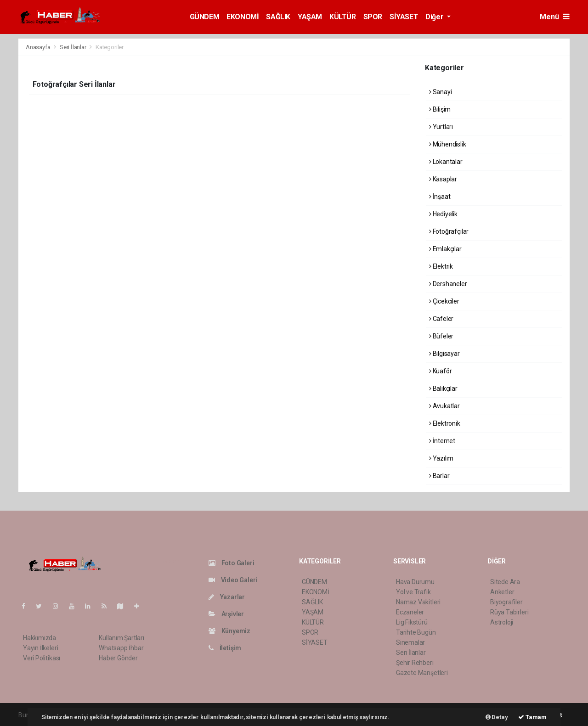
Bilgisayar (444, 354)
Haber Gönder (118, 658)
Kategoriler (110, 47)
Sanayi (440, 92)
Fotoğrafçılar (449, 231)
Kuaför (440, 371)
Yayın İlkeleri (40, 648)
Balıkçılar (443, 388)
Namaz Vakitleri (418, 602)
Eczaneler (410, 612)
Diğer (435, 17)
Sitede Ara (505, 582)
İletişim (225, 648)
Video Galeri (233, 580)
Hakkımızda (40, 638)
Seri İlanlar (73, 47)
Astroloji (502, 622)
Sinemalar (410, 642)
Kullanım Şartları (122, 638)
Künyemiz (229, 631)
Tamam (532, 717)
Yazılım (441, 458)
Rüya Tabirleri (509, 612)
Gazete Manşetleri (422, 673)
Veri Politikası (42, 658)
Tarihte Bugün (416, 632)
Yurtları (441, 127)
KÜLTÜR (343, 17)
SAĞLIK (278, 17)
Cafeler (441, 319)
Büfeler (441, 336)
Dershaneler (448, 284)
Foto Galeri (232, 563)
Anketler (502, 592)
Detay (497, 717)
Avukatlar (444, 406)
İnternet (442, 441)
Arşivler (226, 614)
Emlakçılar (445, 249)
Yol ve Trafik (413, 592)
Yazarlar (227, 597)
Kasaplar (443, 179)
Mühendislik (448, 144)
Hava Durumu (415, 582)
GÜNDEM (205, 17)
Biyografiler (506, 602)
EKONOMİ (243, 17)
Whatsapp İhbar (121, 648)
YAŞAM (310, 17)
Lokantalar (446, 162)
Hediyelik (443, 214)
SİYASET (404, 17)
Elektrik (441, 266)
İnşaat (440, 197)
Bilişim (440, 109)
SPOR (373, 17)
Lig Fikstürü (412, 622)
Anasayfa (39, 47)
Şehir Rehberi (415, 663)
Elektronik (445, 423)
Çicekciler (444, 301)
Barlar (439, 476)
